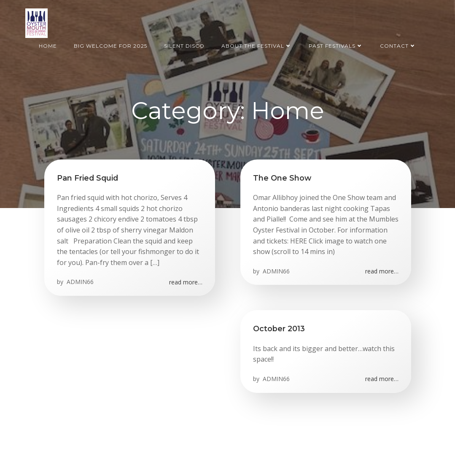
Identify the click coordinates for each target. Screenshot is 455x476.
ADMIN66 (79, 282)
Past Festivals (336, 46)
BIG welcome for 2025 (110, 46)
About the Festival (257, 46)
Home (48, 46)
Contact (398, 46)
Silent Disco (184, 46)
